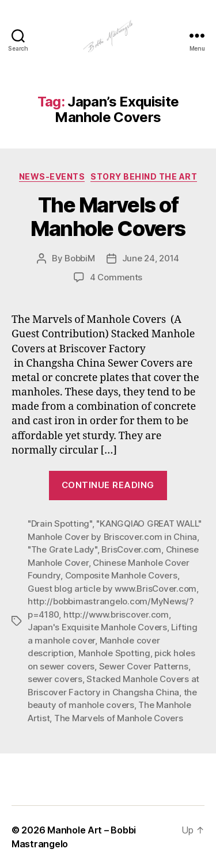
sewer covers (55, 679)
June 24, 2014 (151, 258)
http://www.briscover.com (116, 614)
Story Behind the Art (144, 176)
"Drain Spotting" (60, 524)
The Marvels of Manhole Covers (108, 217)
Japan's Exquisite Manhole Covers (97, 627)
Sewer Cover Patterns (144, 666)
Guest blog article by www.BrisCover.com (112, 589)
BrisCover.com (131, 549)
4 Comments (116, 277)
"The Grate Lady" (62, 549)
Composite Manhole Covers (121, 575)
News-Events (52, 176)
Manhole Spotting (114, 653)
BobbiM (79, 258)
